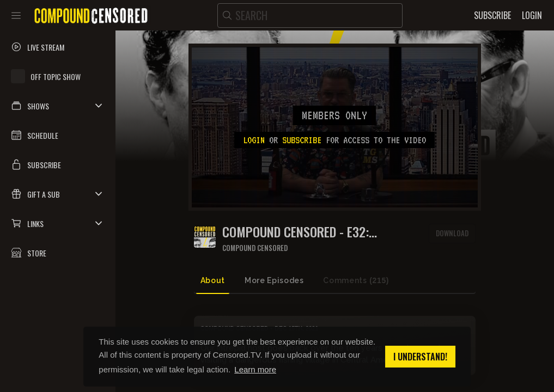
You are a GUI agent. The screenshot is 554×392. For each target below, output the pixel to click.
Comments (356, 281)
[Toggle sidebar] (16, 15)
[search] (310, 16)
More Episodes (274, 280)
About (213, 280)
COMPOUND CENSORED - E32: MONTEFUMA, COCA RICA (296, 232)
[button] (58, 106)
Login (254, 140)
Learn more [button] (255, 369)
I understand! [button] (420, 357)
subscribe (302, 140)
